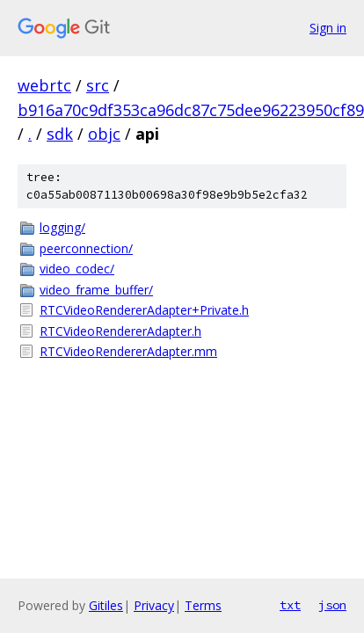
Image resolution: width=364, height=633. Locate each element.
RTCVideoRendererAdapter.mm (128, 351)
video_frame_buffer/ (96, 290)
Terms (203, 605)
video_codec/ (77, 269)
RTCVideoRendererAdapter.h (120, 331)
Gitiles (106, 605)
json (332, 605)
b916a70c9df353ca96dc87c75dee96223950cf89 (191, 110)
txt (290, 605)
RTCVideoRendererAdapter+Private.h (144, 310)
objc (104, 134)
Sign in (328, 28)
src (98, 85)
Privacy (154, 605)
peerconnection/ (86, 248)
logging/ (62, 227)
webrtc (44, 85)
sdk (60, 134)
